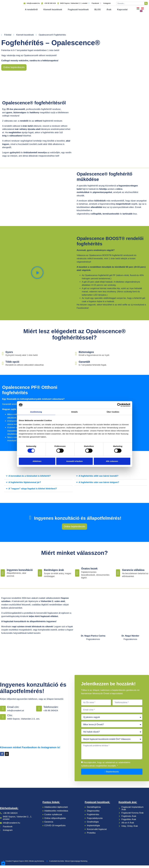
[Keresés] (146, 3)
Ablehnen (37, 461)
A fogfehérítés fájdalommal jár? (25, 485)
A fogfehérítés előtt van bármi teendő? (99, 478)
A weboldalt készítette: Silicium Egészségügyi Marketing (67, 864)
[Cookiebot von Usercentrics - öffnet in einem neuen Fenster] (119, 405)
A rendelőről (31, 10)
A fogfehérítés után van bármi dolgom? (99, 485)
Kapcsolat (122, 10)
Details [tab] (75, 412)
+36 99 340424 (51, 713)
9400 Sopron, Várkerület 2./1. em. (24, 721)
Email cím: (13, 709)
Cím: (10, 718)
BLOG (98, 10)
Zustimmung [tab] (36, 412)
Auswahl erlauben (74, 461)
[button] (37, 273)
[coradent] (34, 735)
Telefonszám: (51, 709)
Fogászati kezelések (78, 10)
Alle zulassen (112, 461)
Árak (109, 10)
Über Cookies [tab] (113, 412)
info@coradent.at (16, 713)
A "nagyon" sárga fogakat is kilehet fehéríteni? (33, 491)
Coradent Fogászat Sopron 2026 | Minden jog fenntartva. (24, 864)
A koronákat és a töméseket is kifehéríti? (30, 478)
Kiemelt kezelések (53, 10)
